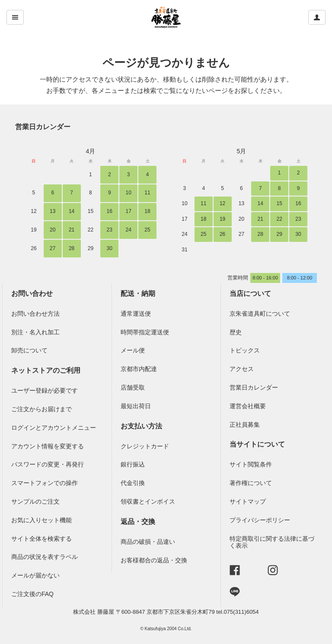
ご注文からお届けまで (41, 409)
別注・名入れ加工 (35, 332)
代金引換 (133, 483)
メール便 (133, 350)
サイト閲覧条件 (251, 464)
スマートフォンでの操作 (45, 483)
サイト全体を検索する (41, 539)
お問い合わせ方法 (35, 314)
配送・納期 (138, 293)
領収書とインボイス (148, 501)
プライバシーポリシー (260, 520)
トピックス (245, 350)
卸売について (29, 350)
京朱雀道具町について (260, 314)
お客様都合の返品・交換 (154, 560)
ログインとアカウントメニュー (54, 428)
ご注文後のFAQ (32, 594)
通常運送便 (136, 314)
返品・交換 (138, 522)
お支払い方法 (141, 426)
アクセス (242, 369)
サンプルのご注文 (35, 501)
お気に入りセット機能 (41, 520)
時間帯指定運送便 (145, 332)
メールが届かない (35, 575)
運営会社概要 (248, 406)
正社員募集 (245, 425)
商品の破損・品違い (148, 542)
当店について (250, 293)
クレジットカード (145, 446)
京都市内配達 (139, 369)
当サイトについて (257, 444)
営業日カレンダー (43, 127)
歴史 (236, 332)
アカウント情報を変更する (48, 446)
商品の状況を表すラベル (45, 557)
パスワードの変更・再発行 (48, 464)
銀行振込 (133, 464)
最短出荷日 (136, 406)
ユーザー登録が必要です (45, 390)
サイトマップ (248, 501)
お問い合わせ (32, 293)
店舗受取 (133, 387)
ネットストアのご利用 (46, 370)
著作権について (251, 483)
